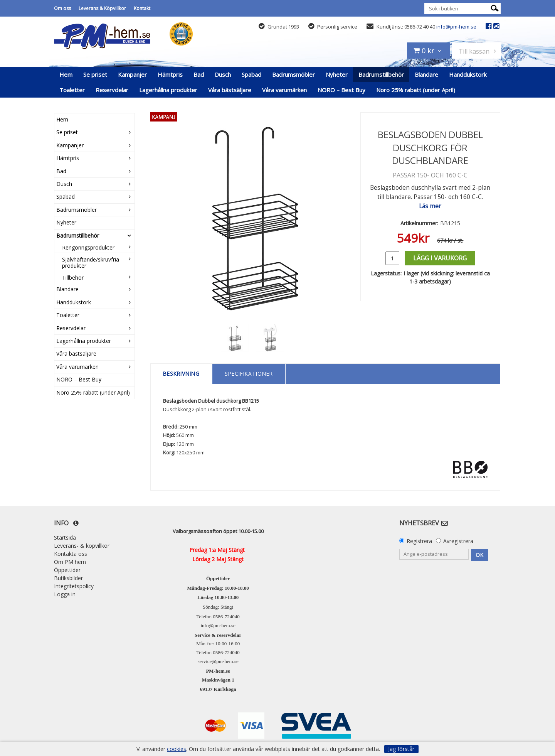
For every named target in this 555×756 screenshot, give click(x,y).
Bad (199, 74)
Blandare (426, 74)
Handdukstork (468, 74)
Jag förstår (401, 749)
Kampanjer (132, 74)
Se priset (95, 74)
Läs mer (430, 206)
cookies (177, 749)
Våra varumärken (284, 90)
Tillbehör (73, 278)
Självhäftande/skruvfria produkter (91, 262)
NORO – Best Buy (341, 90)
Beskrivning (181, 374)
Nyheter (337, 74)
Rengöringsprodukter (88, 247)
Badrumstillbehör (381, 74)
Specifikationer (249, 374)
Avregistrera (458, 541)
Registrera (419, 541)
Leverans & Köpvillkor (102, 8)
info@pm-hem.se (456, 27)
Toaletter (72, 90)
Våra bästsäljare (230, 90)
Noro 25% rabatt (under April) (416, 90)
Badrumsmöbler (293, 74)
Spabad (251, 74)
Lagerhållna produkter (168, 90)
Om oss (62, 8)
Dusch (223, 74)
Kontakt (142, 8)
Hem (66, 74)
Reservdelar (112, 90)
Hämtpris (170, 74)
